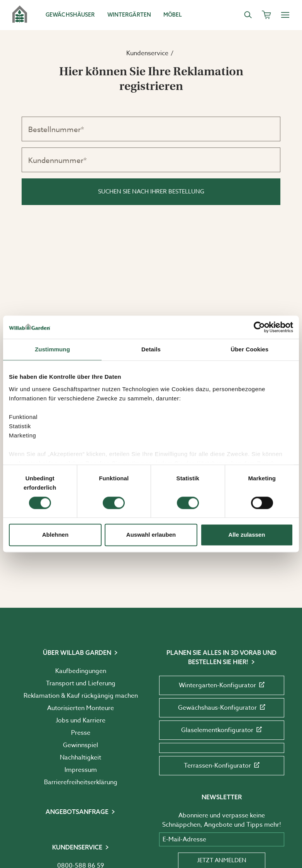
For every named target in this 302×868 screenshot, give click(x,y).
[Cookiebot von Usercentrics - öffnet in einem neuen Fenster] (259, 327)
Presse (81, 733)
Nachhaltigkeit (81, 758)
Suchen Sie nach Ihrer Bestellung (151, 192)
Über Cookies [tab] (249, 349)
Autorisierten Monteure (81, 708)
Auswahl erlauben (151, 535)
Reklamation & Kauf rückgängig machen (81, 696)
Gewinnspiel (81, 745)
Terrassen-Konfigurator (222, 766)
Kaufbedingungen (81, 671)
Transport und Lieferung (81, 683)
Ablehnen (55, 535)
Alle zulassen (247, 535)
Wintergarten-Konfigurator (222, 685)
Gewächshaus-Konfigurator (222, 708)
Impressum (81, 770)
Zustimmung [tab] (52, 349)
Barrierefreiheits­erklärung (81, 782)
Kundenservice (147, 53)
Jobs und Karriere (81, 721)
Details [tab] (151, 349)
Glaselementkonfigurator (221, 730)
